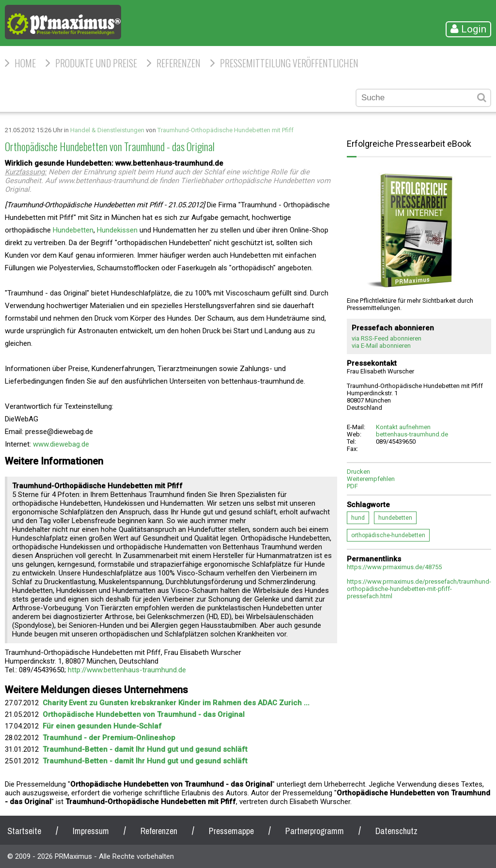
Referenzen (178, 63)
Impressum (91, 831)
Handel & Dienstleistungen (107, 130)
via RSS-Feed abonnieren (387, 338)
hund (358, 518)
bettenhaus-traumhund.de (412, 434)
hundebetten (395, 518)
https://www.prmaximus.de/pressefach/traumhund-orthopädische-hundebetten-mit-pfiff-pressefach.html (419, 589)
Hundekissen (117, 230)
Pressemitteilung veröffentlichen (289, 63)
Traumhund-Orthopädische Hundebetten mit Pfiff (225, 130)
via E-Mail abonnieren (381, 346)
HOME (25, 63)
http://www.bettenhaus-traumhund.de (127, 670)
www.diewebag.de (61, 444)
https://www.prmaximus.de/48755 (394, 567)
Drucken (358, 472)
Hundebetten (73, 230)
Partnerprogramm (315, 831)
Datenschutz (396, 831)
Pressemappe (231, 831)
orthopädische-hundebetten (388, 535)
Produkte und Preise (96, 63)
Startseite (24, 831)
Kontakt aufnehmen (403, 427)
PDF (352, 486)
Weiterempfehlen (371, 479)
